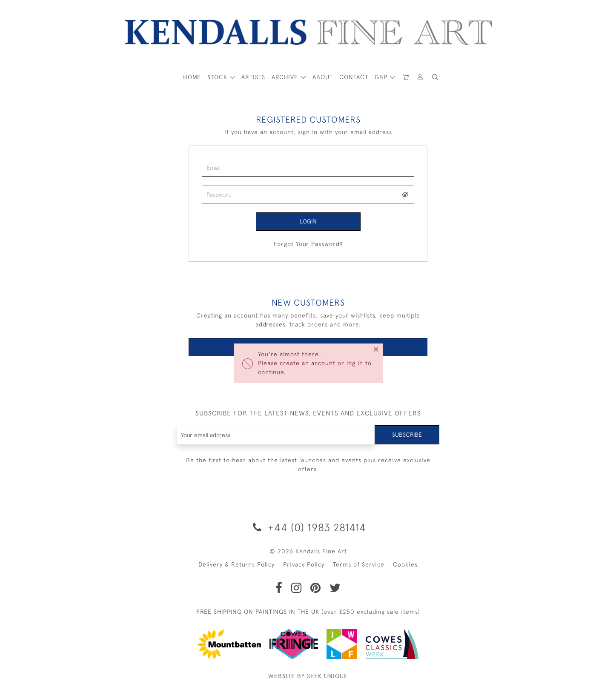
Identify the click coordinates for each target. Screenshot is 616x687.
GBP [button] (382, 77)
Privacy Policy (304, 564)
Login (308, 221)
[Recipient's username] (276, 435)
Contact (354, 77)
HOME (192, 77)
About (323, 77)
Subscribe (407, 435)
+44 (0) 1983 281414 (308, 527)
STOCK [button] (218, 77)
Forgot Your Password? (308, 244)
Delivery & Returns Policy (236, 564)
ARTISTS (253, 77)
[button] (435, 77)
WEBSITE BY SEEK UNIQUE (308, 676)
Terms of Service (359, 564)
